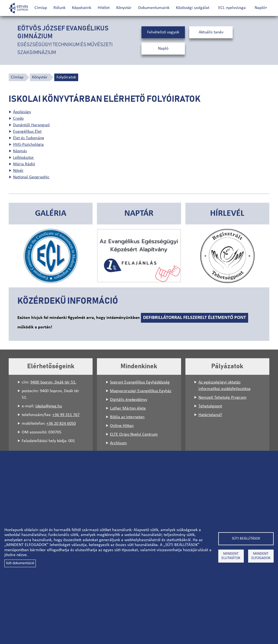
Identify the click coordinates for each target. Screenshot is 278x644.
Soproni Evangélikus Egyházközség (140, 382)
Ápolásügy (22, 112)
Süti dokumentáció (20, 563)
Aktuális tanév (211, 32)
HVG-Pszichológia (28, 145)
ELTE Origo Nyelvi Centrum (134, 434)
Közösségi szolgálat (193, 8)
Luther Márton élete (128, 408)
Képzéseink (82, 8)
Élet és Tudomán (28, 138)
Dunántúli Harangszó (31, 125)
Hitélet (104, 8)
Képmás (20, 151)
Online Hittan (122, 426)
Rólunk (59, 8)
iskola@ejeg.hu (49, 406)
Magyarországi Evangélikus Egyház (141, 391)
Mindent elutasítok (231, 556)
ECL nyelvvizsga (232, 8)
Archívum (118, 443)
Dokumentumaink (154, 8)
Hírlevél (227, 214)
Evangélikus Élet (27, 132)
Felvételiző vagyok (163, 32)
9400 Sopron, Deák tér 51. (53, 382)
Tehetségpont (210, 406)
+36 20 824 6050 (61, 424)
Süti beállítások (246, 539)
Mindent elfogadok (261, 556)
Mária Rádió (24, 164)
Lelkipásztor (23, 158)
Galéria (51, 214)
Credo (18, 119)
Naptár (139, 214)
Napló (163, 49)
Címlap (41, 8)
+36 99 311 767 (66, 415)
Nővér (18, 171)
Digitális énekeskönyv (129, 400)
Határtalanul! (210, 415)
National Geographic (31, 177)
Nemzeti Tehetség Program (222, 398)
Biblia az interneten (127, 417)
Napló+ (261, 8)
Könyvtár (124, 8)
